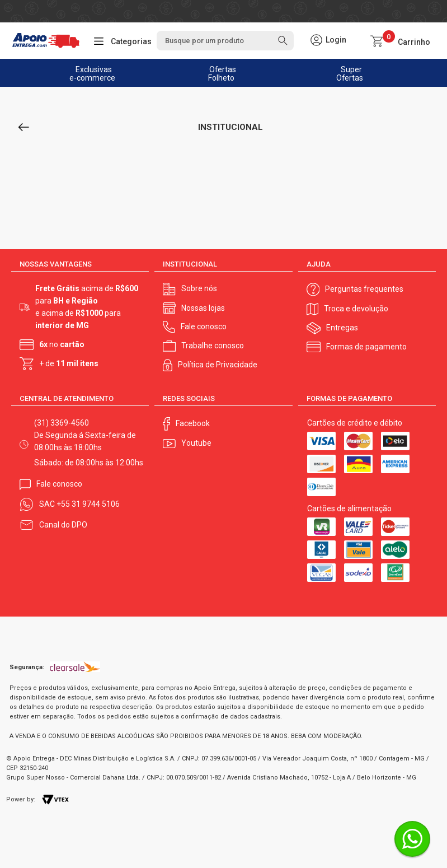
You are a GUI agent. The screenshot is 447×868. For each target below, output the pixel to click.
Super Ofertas (350, 74)
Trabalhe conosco (213, 346)
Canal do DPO (63, 525)
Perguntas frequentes (364, 289)
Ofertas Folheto (222, 74)
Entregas (342, 328)
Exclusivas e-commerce (93, 74)
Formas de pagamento (366, 347)
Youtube (196, 443)
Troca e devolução (356, 309)
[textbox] (225, 41)
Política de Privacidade (218, 365)
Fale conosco (204, 326)
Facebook (193, 423)
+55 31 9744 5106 (88, 504)
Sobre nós (199, 288)
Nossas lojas (203, 308)
